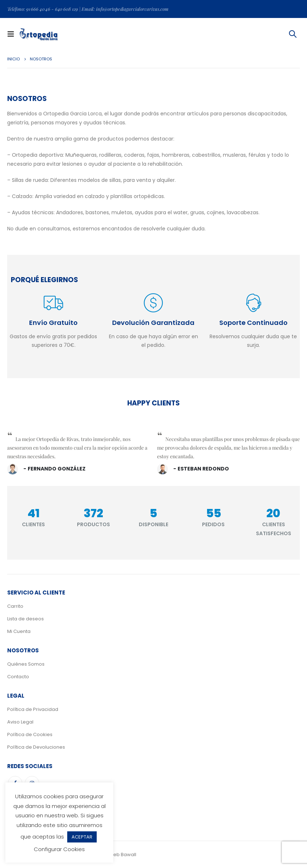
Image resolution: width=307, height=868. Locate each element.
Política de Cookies (30, 734)
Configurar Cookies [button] (59, 849)
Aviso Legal (20, 722)
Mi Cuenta (19, 631)
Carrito (15, 606)
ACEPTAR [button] (82, 837)
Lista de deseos (26, 619)
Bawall (129, 855)
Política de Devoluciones (36, 747)
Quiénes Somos (26, 664)
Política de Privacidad (33, 709)
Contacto (18, 677)
